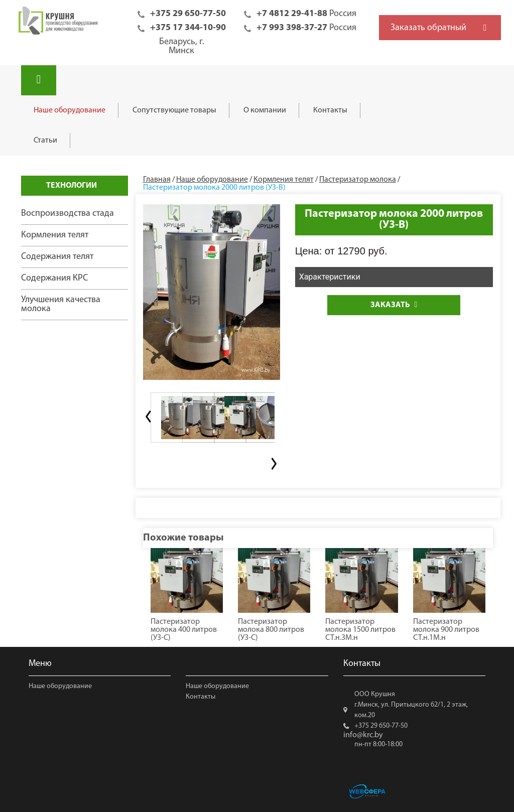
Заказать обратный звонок (428, 32)
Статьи (45, 141)
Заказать (394, 305)
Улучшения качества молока (61, 304)
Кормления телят (55, 235)
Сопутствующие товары (174, 110)
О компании (265, 110)
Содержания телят (57, 257)
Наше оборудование (70, 110)
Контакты (330, 110)
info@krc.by (363, 735)
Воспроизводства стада (68, 214)
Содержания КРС (54, 278)
